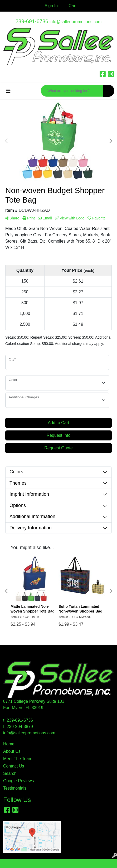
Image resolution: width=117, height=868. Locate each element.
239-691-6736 (32, 21)
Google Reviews (19, 781)
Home (9, 744)
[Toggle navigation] (8, 91)
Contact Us (14, 766)
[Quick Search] (72, 91)
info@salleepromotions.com (76, 22)
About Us (12, 751)
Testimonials (15, 788)
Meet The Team (18, 759)
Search (10, 773)
